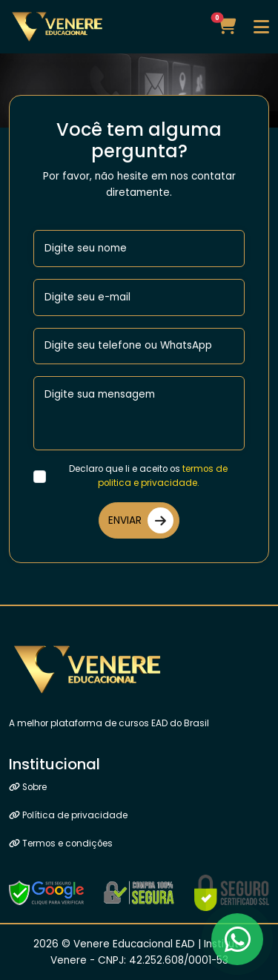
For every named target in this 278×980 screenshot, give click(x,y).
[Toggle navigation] (261, 27)
